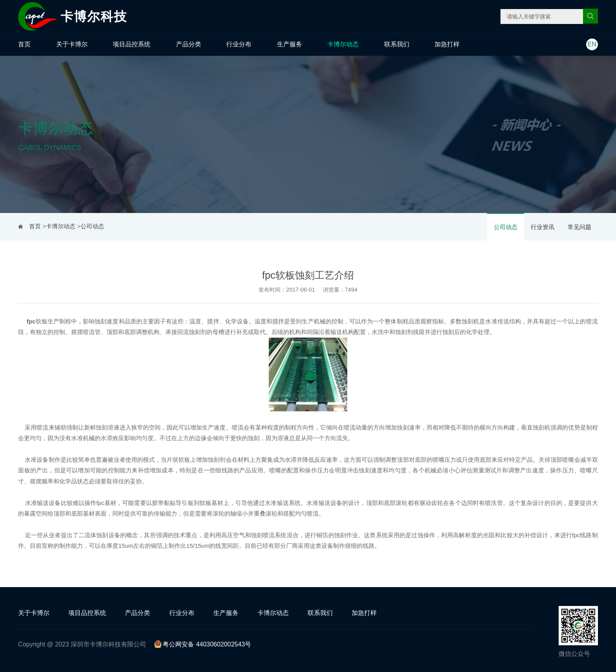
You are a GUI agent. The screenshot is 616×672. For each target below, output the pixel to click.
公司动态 (506, 227)
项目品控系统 (132, 44)
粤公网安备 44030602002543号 (203, 644)
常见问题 (579, 227)
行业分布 (239, 44)
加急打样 (447, 44)
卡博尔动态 (343, 44)
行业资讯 (543, 227)
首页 (24, 44)
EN (592, 44)
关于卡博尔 (72, 44)
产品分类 (189, 44)
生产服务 (290, 44)
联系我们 (397, 44)
